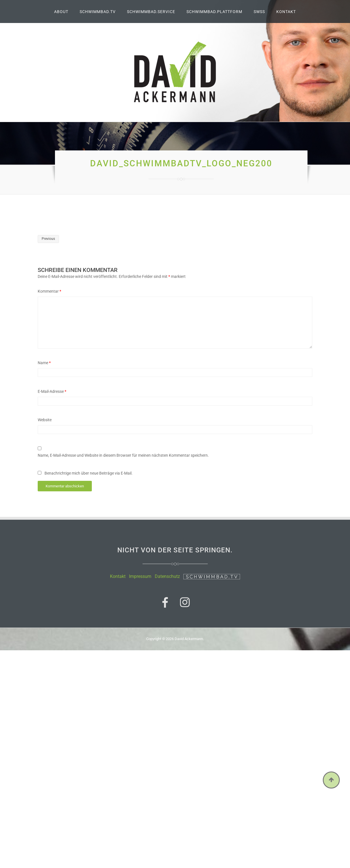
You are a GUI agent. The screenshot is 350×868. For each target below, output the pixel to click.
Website (45, 420)
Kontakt (118, 576)
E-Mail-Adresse (52, 391)
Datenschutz (167, 576)
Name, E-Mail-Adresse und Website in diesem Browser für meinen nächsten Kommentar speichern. (123, 455)
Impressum (140, 576)
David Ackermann (189, 639)
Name (44, 363)
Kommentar (49, 291)
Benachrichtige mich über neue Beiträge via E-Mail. (89, 473)
